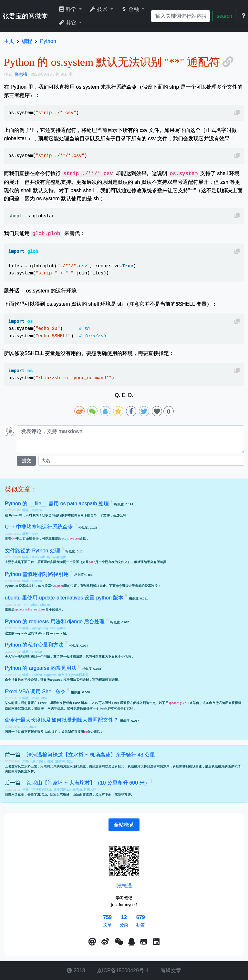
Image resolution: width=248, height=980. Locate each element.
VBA (44, 698)
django (37, 628)
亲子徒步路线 (42, 790)
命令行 (63, 675)
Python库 (39, 557)
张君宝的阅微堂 (25, 16)
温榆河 (60, 761)
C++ (35, 534)
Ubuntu (45, 604)
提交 (26, 460)
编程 (26, 510)
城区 (70, 761)
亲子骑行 (39, 761)
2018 (76, 970)
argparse (50, 675)
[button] (92, 942)
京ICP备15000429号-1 (122, 970)
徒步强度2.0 (62, 790)
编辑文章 (170, 970)
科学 (68, 9)
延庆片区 (90, 790)
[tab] (124, 825)
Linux (32, 727)
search (224, 16)
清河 (50, 761)
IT (24, 604)
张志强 (124, 886)
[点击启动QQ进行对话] (132, 942)
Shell (36, 698)
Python (37, 510)
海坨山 (77, 790)
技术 (99, 9)
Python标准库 (57, 557)
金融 (131, 9)
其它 (68, 23)
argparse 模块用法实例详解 (70, 680)
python (62, 628)
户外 (26, 761)
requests (49, 628)
